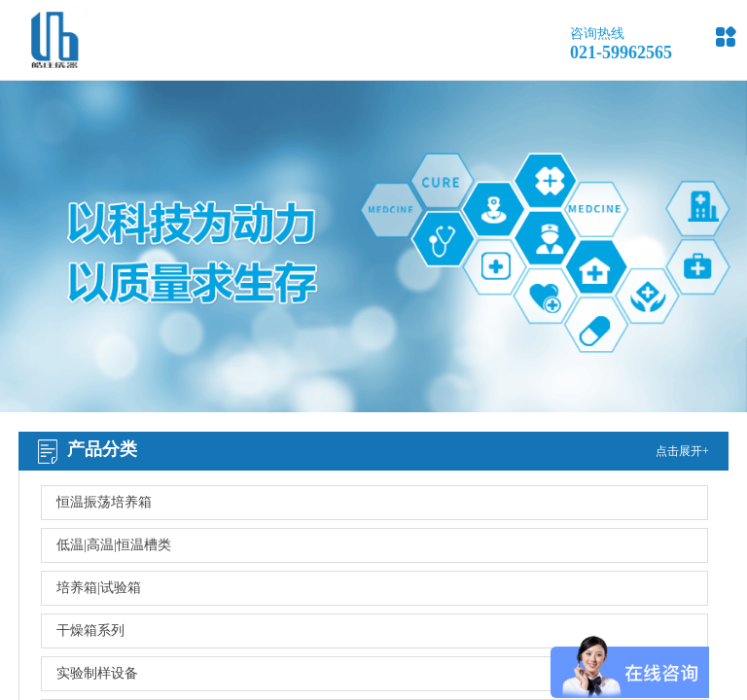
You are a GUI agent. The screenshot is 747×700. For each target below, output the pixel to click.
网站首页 (84, 503)
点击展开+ (682, 451)
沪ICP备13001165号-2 (458, 601)
